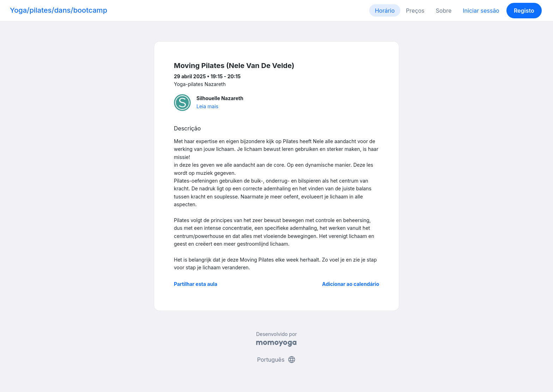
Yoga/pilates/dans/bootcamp (59, 10)
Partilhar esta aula (196, 284)
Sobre (444, 11)
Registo (524, 11)
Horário (385, 11)
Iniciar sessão (481, 11)
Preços (415, 11)
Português (276, 360)
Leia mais (207, 106)
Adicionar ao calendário (351, 284)
